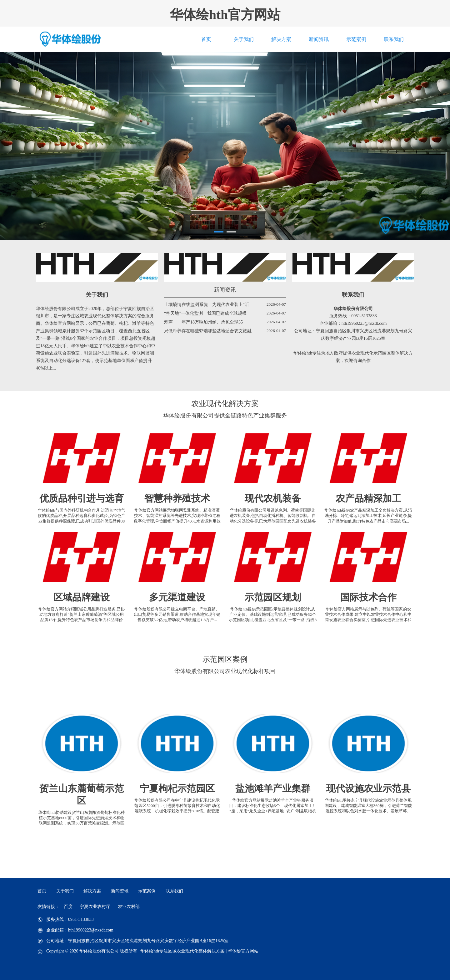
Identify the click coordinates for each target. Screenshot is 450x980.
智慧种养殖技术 (177, 498)
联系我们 (394, 39)
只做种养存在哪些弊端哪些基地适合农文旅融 (208, 331)
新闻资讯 (319, 39)
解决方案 (281, 39)
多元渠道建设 (177, 597)
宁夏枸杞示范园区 (177, 788)
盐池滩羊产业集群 (273, 788)
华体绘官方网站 (243, 951)
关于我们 (244, 39)
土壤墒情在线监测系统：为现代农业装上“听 (207, 305)
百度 (68, 907)
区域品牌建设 (82, 597)
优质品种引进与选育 (82, 498)
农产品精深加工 (368, 498)
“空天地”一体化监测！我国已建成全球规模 (205, 313)
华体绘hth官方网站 (225, 15)
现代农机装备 (273, 498)
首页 (206, 39)
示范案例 (356, 39)
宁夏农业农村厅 (95, 907)
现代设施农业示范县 (368, 788)
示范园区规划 (273, 597)
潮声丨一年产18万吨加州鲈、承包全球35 (203, 322)
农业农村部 (129, 907)
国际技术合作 (368, 597)
